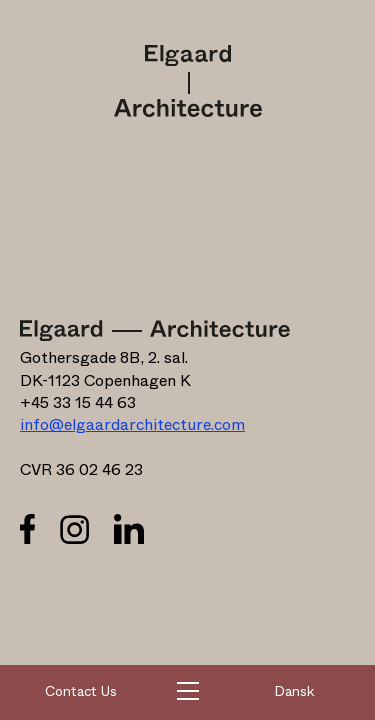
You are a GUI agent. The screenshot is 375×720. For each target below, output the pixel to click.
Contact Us (81, 692)
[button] (188, 693)
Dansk (294, 692)
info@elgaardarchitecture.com (132, 425)
